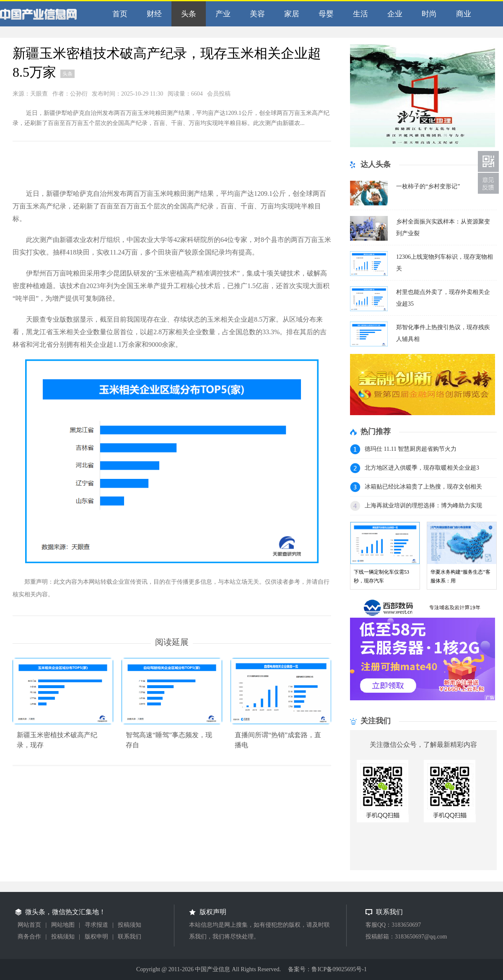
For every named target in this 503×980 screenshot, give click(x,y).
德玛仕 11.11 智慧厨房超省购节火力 (411, 449)
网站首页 (29, 925)
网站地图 (63, 925)
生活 (359, 14)
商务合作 (29, 937)
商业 (462, 14)
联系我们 (130, 937)
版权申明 (96, 937)
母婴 (324, 14)
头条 (187, 14)
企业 (393, 14)
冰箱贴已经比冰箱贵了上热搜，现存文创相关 (423, 487)
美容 (255, 14)
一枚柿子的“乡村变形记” (428, 186)
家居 (290, 14)
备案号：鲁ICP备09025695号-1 (327, 969)
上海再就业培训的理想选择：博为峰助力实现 (423, 506)
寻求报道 (96, 925)
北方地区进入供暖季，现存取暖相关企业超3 (422, 468)
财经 (152, 14)
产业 (221, 14)
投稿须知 (130, 925)
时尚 (427, 14)
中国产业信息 (48, 16)
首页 (118, 14)
